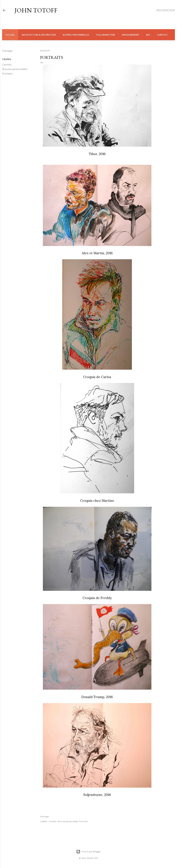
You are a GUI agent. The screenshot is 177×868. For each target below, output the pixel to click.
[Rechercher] (166, 10)
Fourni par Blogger (88, 852)
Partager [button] (7, 51)
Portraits (7, 74)
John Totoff (36, 10)
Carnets (7, 65)
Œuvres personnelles (15, 69)
